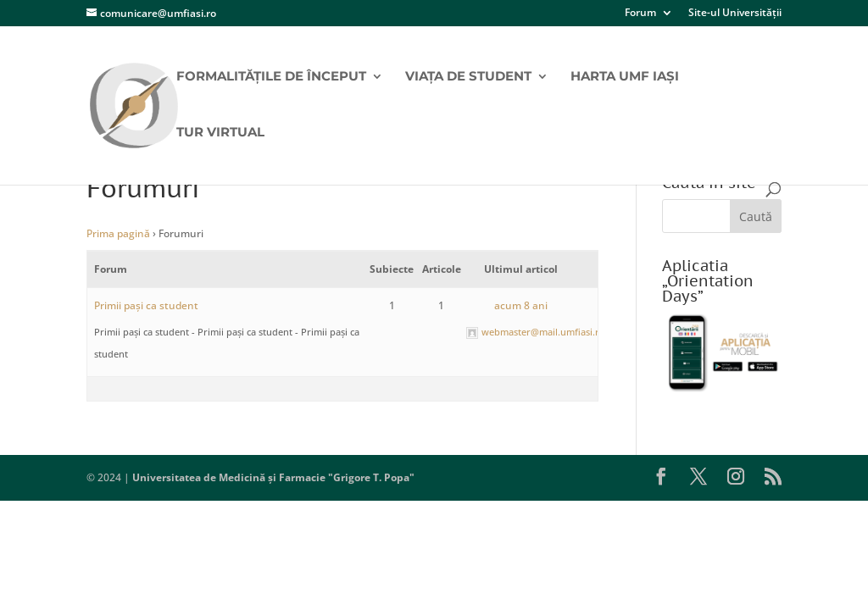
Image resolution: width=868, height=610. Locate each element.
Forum (640, 14)
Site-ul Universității (735, 14)
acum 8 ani (521, 305)
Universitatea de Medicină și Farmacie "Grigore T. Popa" (273, 477)
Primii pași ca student (146, 305)
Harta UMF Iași (625, 77)
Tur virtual (220, 133)
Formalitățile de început (271, 77)
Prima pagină (118, 233)
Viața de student (468, 77)
